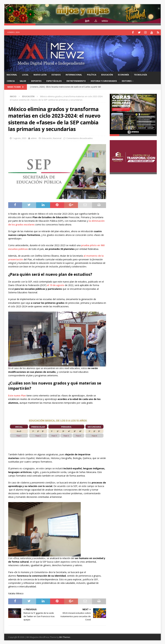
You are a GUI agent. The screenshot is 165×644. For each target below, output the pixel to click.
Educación (107, 74)
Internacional (74, 74)
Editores (127, 81)
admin (34, 138)
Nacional (12, 74)
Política (92, 74)
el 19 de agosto (56, 285)
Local (25, 74)
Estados (56, 74)
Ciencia (11, 81)
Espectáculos (54, 81)
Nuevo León (40, 74)
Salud (23, 81)
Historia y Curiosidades (104, 81)
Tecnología (140, 74)
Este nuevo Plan (17, 395)
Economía (123, 74)
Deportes (36, 81)
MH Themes (65, 637)
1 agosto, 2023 (19, 138)
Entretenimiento (76, 81)
